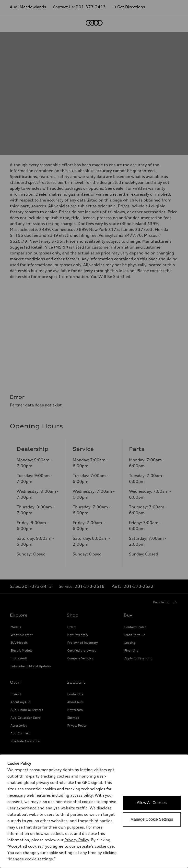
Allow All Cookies (152, 803)
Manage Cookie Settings (152, 819)
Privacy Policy (77, 840)
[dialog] (94, 811)
